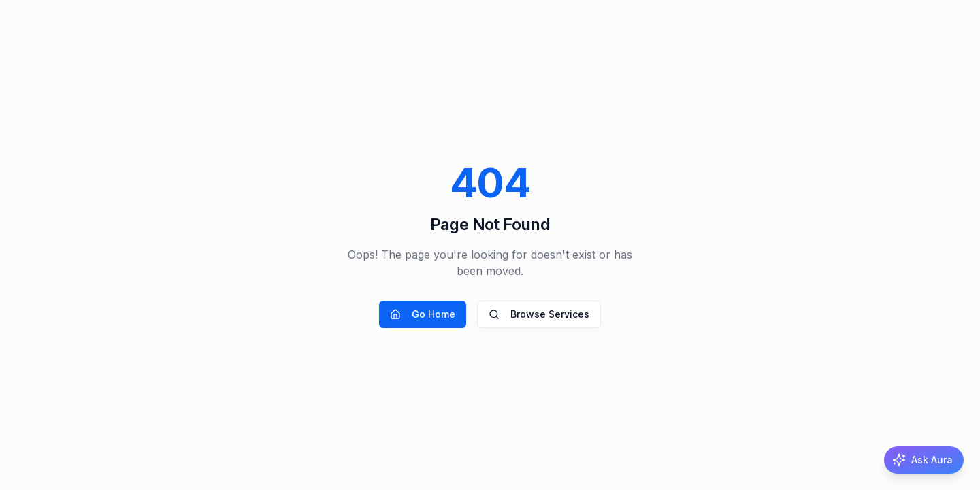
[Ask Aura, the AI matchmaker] (924, 460)
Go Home (423, 314)
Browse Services (539, 314)
